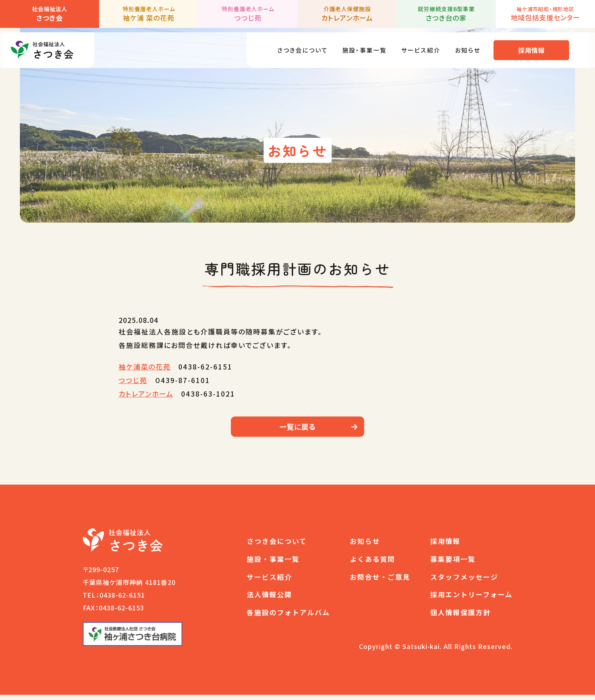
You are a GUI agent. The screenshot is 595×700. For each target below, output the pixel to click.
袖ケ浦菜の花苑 (145, 367)
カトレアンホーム (146, 394)
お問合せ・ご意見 (380, 582)
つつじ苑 (133, 380)
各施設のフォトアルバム (288, 617)
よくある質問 (373, 564)
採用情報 (537, 46)
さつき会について (293, 46)
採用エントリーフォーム (471, 600)
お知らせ (472, 46)
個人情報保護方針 (460, 617)
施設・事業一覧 (361, 46)
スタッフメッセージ (464, 582)
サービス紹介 (422, 46)
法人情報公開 (269, 600)
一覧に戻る (298, 429)
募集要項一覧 (453, 564)
